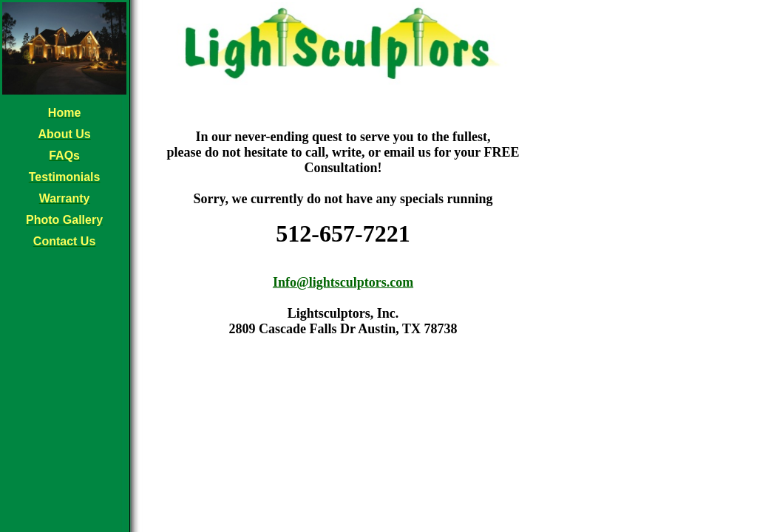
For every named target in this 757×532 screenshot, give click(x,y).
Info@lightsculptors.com (343, 282)
